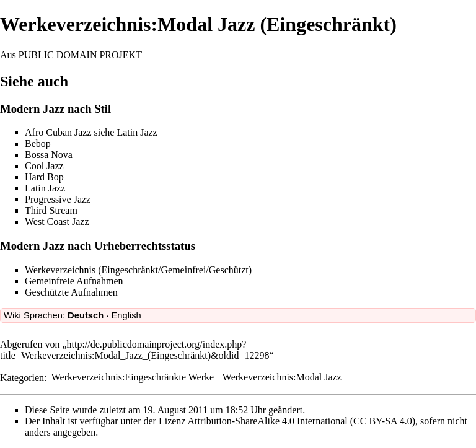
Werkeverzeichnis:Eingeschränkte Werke (133, 377)
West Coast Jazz (57, 222)
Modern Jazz (32, 109)
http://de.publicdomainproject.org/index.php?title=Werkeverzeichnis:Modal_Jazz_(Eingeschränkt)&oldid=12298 (134, 350)
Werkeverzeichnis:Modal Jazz (282, 377)
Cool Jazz (44, 166)
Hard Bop (44, 177)
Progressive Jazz (58, 199)
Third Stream (51, 210)
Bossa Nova (49, 155)
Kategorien (22, 377)
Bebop (38, 143)
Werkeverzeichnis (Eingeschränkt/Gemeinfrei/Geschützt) (138, 270)
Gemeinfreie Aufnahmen (74, 281)
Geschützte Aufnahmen (71, 292)
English (126, 315)
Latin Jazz (137, 132)
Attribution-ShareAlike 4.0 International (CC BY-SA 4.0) (302, 421)
